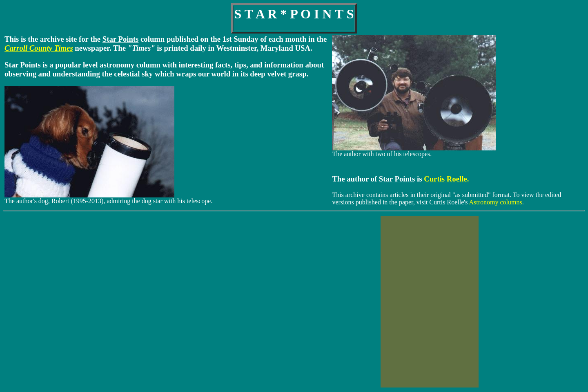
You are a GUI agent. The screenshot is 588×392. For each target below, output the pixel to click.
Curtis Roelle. (446, 179)
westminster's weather (139, 305)
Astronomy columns (495, 202)
